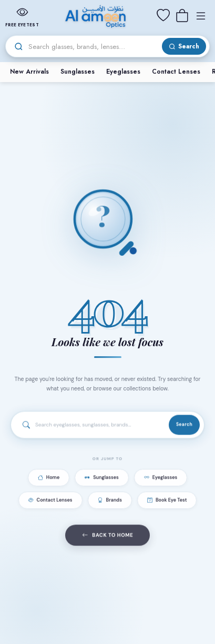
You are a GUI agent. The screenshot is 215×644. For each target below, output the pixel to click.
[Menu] (201, 16)
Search (184, 425)
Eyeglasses (123, 72)
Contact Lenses (176, 72)
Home (49, 479)
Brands (110, 502)
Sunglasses (78, 72)
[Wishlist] (163, 16)
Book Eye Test (167, 502)
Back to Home (108, 537)
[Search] (94, 47)
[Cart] (182, 16)
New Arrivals (29, 72)
